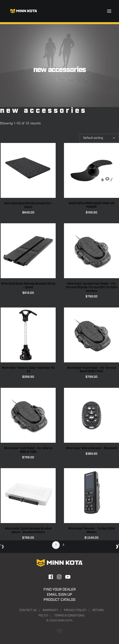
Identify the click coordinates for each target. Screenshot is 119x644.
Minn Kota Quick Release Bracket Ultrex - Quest (28, 286)
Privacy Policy (75, 610)
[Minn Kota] (24, 11)
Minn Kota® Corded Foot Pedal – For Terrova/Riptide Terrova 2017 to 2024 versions (92, 287)
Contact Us (28, 610)
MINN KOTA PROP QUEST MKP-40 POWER (92, 205)
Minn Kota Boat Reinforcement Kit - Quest (28, 205)
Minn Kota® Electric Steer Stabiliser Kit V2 (28, 370)
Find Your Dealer (60, 590)
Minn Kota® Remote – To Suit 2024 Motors (92, 530)
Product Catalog (59, 600)
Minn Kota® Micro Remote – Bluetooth (92, 448)
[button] (109, 11)
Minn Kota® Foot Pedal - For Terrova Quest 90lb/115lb (91, 370)
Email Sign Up (59, 595)
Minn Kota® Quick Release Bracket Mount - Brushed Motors (28, 530)
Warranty (50, 610)
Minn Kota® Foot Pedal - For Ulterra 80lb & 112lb (28, 450)
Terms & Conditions (69, 616)
